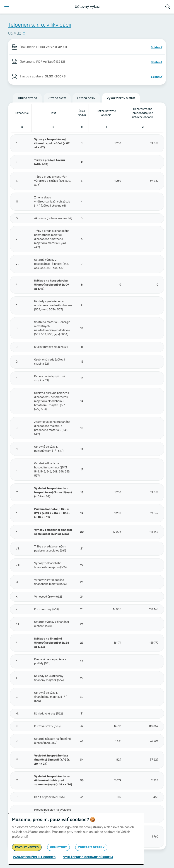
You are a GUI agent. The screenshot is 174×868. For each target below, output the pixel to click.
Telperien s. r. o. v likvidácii (40, 25)
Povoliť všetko (27, 847)
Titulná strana (27, 98)
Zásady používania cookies (34, 857)
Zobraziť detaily (91, 847)
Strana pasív (86, 98)
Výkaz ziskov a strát (121, 98)
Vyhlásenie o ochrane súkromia (88, 857)
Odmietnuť (58, 847)
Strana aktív (57, 98)
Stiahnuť (157, 47)
